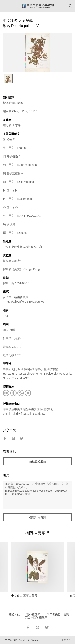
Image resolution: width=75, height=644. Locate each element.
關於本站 (14, 615)
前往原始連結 (38, 461)
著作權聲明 (33, 615)
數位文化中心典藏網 (38, 6)
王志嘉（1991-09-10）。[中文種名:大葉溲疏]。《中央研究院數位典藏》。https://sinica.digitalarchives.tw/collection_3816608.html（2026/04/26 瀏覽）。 (37, 495)
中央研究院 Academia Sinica (21, 640)
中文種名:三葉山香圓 (24, 596)
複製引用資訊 (38, 517)
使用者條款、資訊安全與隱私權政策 (47, 616)
